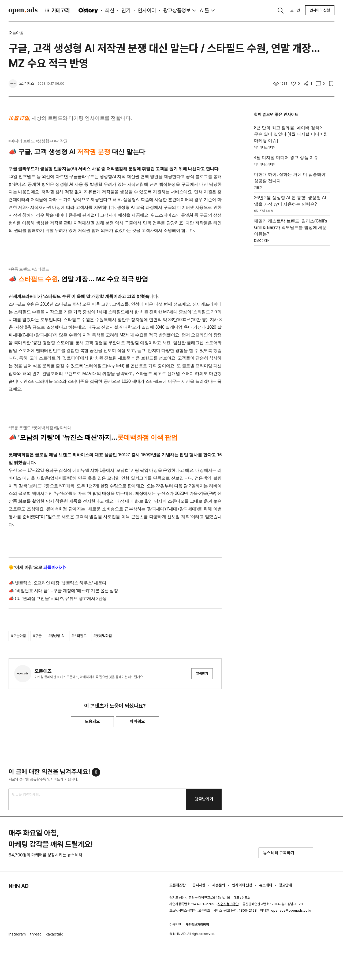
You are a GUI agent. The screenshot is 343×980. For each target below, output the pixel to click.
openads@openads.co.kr (291, 910)
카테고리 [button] (57, 10)
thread (36, 934)
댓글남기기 (204, 799)
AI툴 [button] (204, 10)
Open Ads (23, 10)
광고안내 (285, 885)
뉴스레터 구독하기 (286, 853)
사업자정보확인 (228, 904)
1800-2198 (248, 910)
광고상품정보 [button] (177, 10)
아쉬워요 (137, 721)
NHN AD (19, 886)
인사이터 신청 (320, 10)
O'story (88, 10)
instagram (17, 934)
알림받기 (202, 673)
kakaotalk (54, 934)
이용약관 (175, 925)
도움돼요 (92, 721)
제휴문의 (219, 885)
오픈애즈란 (177, 885)
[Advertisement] (292, 328)
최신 (110, 10)
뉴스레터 (266, 885)
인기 (126, 10)
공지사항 (199, 885)
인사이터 (147, 10)
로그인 (295, 10)
